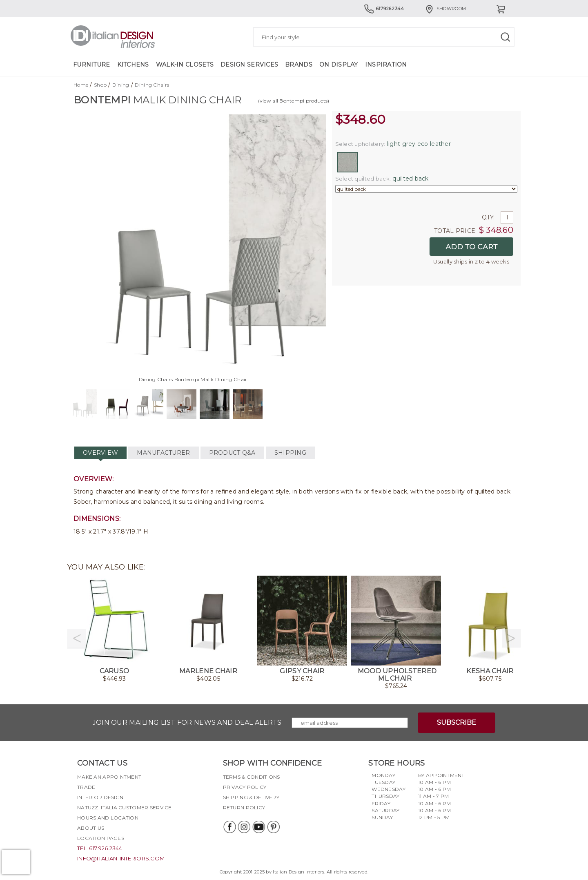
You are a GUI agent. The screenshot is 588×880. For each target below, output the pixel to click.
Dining (121, 85)
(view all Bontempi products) (294, 101)
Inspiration (386, 65)
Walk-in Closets (185, 65)
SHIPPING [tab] (290, 453)
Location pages (101, 838)
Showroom (445, 9)
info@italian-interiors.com (121, 858)
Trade (86, 787)
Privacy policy (245, 787)
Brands (299, 65)
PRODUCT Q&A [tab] (232, 453)
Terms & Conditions (252, 777)
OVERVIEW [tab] (100, 453)
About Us (91, 828)
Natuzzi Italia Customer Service (125, 807)
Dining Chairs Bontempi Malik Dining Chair (193, 379)
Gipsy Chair (302, 671)
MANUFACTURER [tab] (163, 453)
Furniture (92, 65)
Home (81, 85)
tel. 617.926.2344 (100, 848)
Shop (100, 85)
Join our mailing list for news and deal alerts (187, 723)
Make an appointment (109, 777)
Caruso (115, 671)
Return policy (244, 807)
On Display (339, 65)
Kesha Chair (490, 671)
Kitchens (133, 65)
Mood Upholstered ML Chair (397, 675)
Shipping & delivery (251, 797)
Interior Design (100, 797)
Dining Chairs (152, 85)
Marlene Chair (208, 671)
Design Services (249, 65)
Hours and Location (108, 818)
